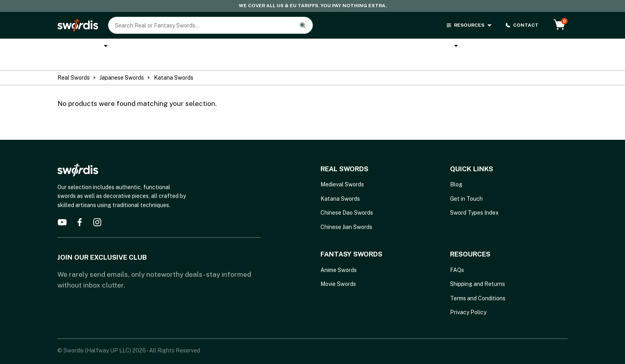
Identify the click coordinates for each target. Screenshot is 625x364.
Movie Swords (338, 270)
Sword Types (492, 47)
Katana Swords (142, 47)
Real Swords (79, 47)
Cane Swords (266, 47)
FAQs (457, 256)
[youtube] (62, 208)
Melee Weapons (389, 47)
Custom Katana (206, 47)
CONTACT (522, 25)
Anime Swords (324, 47)
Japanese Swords (122, 64)
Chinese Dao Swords (347, 199)
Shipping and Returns (478, 270)
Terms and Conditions (478, 284)
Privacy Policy (468, 298)
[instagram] (97, 208)
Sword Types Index (474, 199)
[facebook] (80, 208)
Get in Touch (466, 184)
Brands (444, 47)
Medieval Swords (342, 170)
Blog (456, 170)
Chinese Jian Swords (346, 213)
